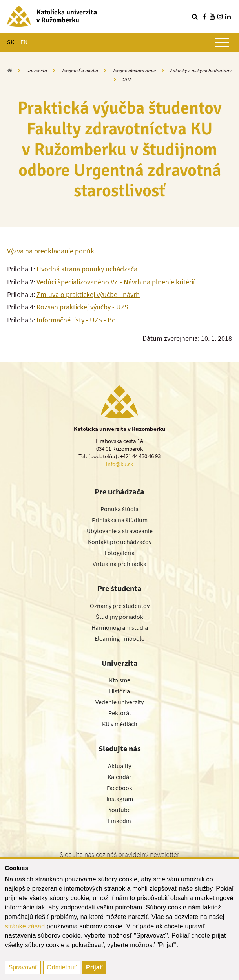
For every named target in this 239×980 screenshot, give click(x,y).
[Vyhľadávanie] (195, 16)
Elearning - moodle (119, 638)
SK (11, 42)
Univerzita (37, 70)
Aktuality (119, 766)
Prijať (94, 967)
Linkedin (119, 821)
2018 (127, 80)
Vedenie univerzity (119, 702)
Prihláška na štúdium (120, 520)
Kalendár (119, 777)
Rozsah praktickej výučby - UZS (82, 307)
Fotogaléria (119, 553)
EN (24, 42)
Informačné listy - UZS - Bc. (77, 320)
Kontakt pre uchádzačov (120, 542)
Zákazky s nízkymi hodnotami (201, 70)
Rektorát (120, 713)
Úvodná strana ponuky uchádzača (87, 269)
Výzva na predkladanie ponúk (51, 251)
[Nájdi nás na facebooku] (204, 16)
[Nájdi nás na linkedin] (228, 16)
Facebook (119, 788)
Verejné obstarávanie (134, 70)
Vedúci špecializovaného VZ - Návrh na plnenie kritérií (116, 282)
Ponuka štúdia (119, 509)
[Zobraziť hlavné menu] (222, 42)
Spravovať (23, 967)
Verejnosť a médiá (80, 70)
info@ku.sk (119, 464)
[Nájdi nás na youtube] (212, 16)
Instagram (120, 799)
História (119, 691)
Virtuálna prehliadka (119, 564)
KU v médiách (120, 724)
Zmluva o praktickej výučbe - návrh (88, 294)
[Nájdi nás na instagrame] (220, 16)
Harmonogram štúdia (120, 627)
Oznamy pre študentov (120, 606)
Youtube (120, 810)
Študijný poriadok (119, 617)
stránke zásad (25, 926)
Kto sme (120, 680)
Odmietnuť (61, 967)
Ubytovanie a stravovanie (120, 531)
